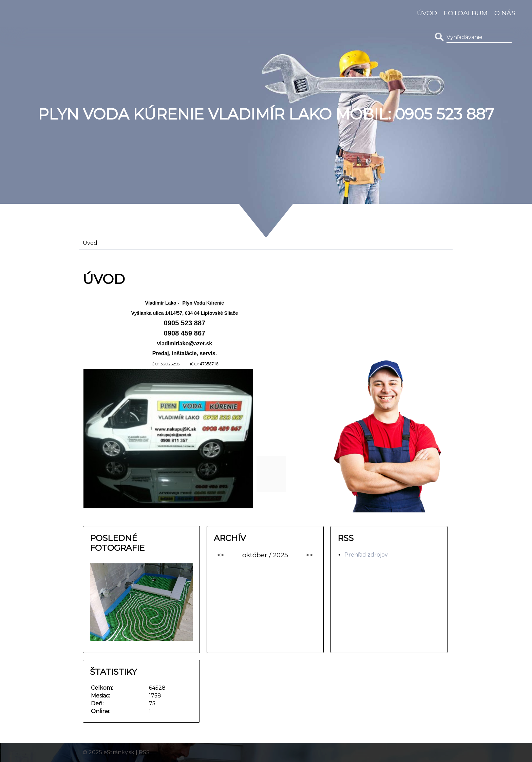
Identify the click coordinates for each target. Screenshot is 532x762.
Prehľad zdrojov (366, 555)
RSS (144, 752)
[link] (164, 302)
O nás (505, 13)
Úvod (427, 13)
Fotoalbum (466, 13)
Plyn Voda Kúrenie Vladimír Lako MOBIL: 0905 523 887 (266, 114)
